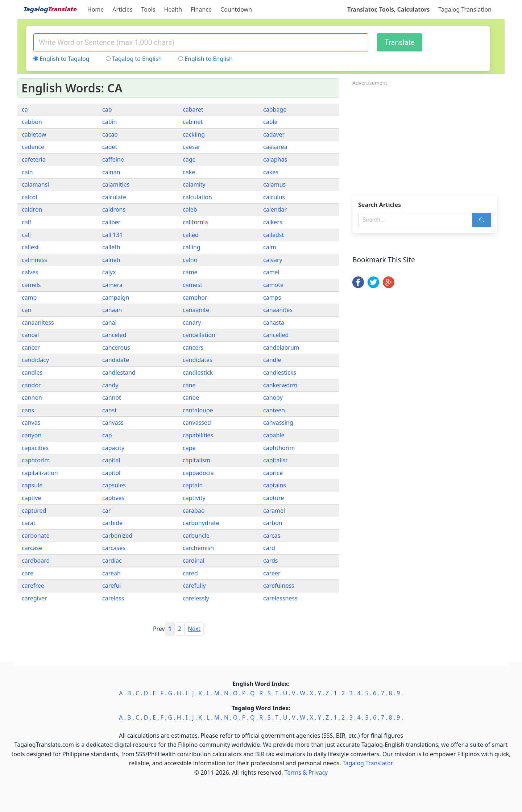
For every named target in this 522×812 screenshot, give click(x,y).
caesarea (275, 147)
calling (192, 247)
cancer (31, 347)
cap (107, 435)
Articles (122, 9)
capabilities (198, 435)
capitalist (275, 460)
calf (26, 222)
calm (270, 247)
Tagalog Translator (368, 763)
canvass (113, 422)
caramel (274, 511)
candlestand (119, 372)
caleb (190, 209)
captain (193, 485)
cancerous (116, 347)
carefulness (279, 586)
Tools (148, 9)
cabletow (34, 134)
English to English (209, 59)
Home (96, 9)
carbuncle (196, 536)
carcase (32, 548)
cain (27, 172)
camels (31, 285)
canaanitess (38, 322)
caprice (273, 473)
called (191, 235)
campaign (116, 297)
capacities (35, 448)
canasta (274, 322)
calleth (111, 247)
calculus (274, 197)
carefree (33, 586)
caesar (192, 147)
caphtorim (36, 460)
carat (29, 523)
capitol (111, 473)
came (190, 272)
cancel (30, 335)
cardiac (112, 561)
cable (270, 122)
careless (113, 598)
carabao (194, 511)
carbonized (117, 536)
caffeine (113, 159)
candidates (198, 360)
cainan (111, 172)
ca (25, 109)
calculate (114, 197)
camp (29, 297)
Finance (201, 9)
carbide (112, 523)
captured (34, 511)
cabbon (32, 122)
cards (270, 561)
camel (271, 272)
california (195, 222)
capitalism (196, 460)
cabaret (193, 109)
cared (190, 573)
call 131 (113, 235)
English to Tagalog (64, 59)
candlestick (198, 372)
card (269, 548)
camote (273, 285)
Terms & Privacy (306, 773)
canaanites (278, 310)
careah (111, 573)
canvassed (197, 422)
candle (272, 360)
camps (272, 297)
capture (274, 498)
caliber (111, 222)
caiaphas (275, 159)
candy (110, 385)
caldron (32, 209)
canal (109, 322)
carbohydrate (201, 523)
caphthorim (279, 448)
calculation (197, 197)
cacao (110, 134)
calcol (29, 197)
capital (111, 460)
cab (107, 109)
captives (113, 498)
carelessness (280, 598)
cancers (193, 347)
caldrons (114, 209)
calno (190, 260)
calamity (194, 184)
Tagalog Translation (465, 9)
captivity (194, 498)
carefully (194, 586)
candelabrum (281, 347)
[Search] (482, 220)
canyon (32, 435)
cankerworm (280, 385)
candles (32, 372)
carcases (114, 548)
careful (112, 586)
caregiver (34, 598)
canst (109, 410)
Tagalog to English (137, 59)
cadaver (274, 134)
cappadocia (198, 473)
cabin (110, 122)
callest (30, 247)
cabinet (193, 122)
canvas (31, 422)
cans (28, 410)
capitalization (40, 473)
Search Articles (380, 205)
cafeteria (34, 159)
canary (192, 322)
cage (189, 159)
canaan (112, 310)
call (26, 235)
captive (32, 498)
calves (30, 272)
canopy (273, 397)
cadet (110, 147)
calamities (116, 184)
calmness (34, 260)
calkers (273, 222)
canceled (114, 335)
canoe (191, 397)
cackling (194, 134)
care (28, 573)
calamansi (35, 184)
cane (189, 385)
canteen (274, 410)
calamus (274, 184)
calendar (275, 209)
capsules (114, 485)
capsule (32, 485)
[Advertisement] (428, 138)
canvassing (278, 422)
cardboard (36, 561)
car (106, 511)
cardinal (194, 561)
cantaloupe (198, 410)
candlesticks (280, 372)
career (272, 573)
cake (189, 172)
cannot (112, 397)
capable (274, 435)
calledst (274, 235)
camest (192, 285)
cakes (271, 172)
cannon (32, 397)
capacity (113, 448)
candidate (116, 360)
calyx (109, 272)
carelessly (196, 598)
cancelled (276, 335)
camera (112, 285)
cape (189, 448)
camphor (195, 297)
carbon (273, 523)
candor (31, 385)
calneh (111, 260)
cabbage (275, 109)
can (27, 310)
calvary (273, 260)
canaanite (196, 310)
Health (173, 9)
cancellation (199, 335)
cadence (33, 147)
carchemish (198, 548)
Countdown (236, 9)
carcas (272, 536)
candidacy (35, 360)
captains (275, 485)
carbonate (36, 536)
